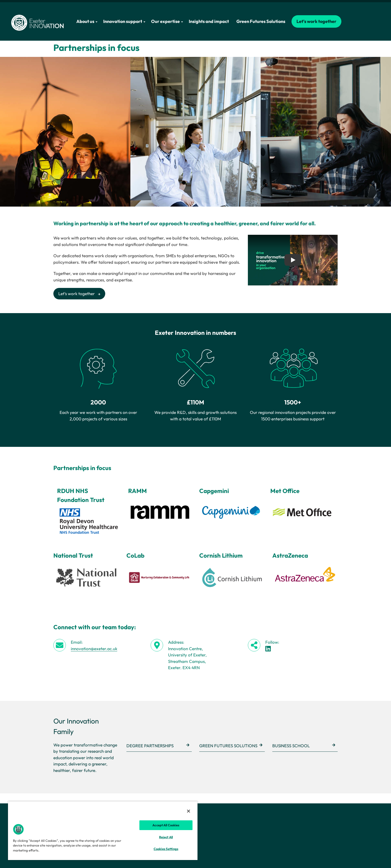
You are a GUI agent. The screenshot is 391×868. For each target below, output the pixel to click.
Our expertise (167, 21)
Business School (291, 746)
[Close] (189, 811)
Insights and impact (209, 21)
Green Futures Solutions (261, 21)
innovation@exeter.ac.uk (94, 649)
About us (87, 21)
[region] (103, 831)
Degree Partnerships (150, 746)
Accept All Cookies (166, 825)
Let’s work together (316, 21)
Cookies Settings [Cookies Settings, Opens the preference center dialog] (166, 849)
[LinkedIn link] (268, 649)
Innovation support (124, 21)
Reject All (166, 837)
